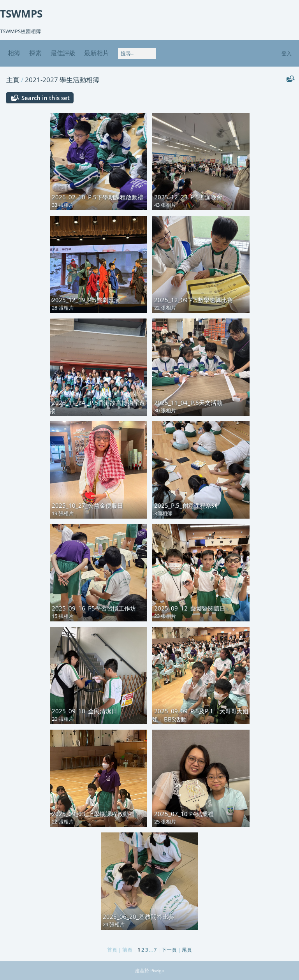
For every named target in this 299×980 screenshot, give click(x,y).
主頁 (13, 80)
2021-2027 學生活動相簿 (62, 80)
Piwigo (157, 970)
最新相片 (97, 53)
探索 (35, 53)
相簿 (14, 53)
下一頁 (169, 950)
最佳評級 (63, 53)
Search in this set (46, 98)
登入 (287, 53)
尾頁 (187, 950)
